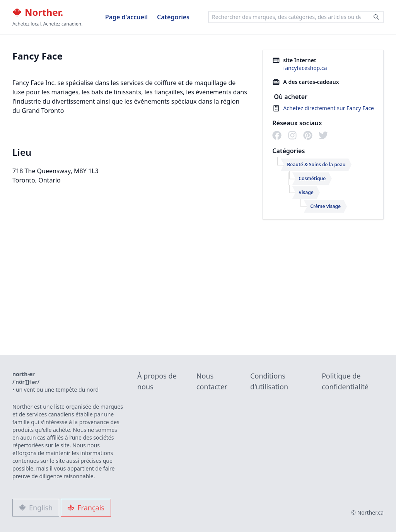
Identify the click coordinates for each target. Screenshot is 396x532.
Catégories (173, 17)
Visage (306, 192)
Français (86, 508)
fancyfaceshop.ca (305, 68)
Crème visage (325, 206)
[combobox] (296, 17)
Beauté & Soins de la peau (316, 165)
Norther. (38, 12)
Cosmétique (312, 178)
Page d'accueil (126, 17)
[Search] (376, 17)
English (36, 508)
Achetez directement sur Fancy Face (329, 108)
